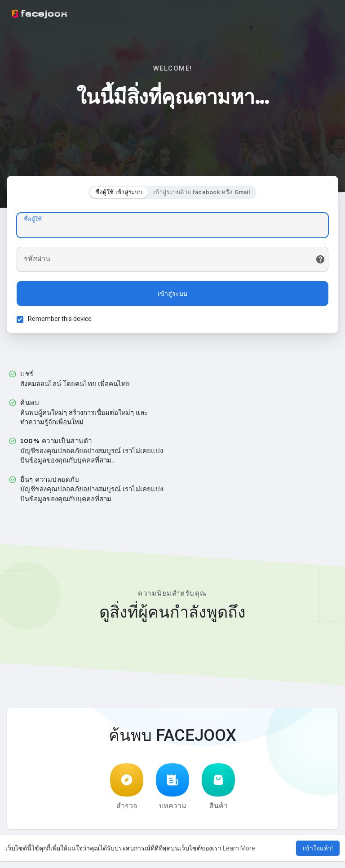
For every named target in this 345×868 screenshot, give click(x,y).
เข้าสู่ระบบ (172, 295)
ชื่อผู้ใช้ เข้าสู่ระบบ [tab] (119, 194)
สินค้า (218, 789)
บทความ (172, 789)
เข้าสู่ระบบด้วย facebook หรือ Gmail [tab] (201, 194)
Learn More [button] (239, 848)
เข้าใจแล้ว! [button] (318, 848)
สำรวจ (127, 789)
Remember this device (61, 320)
